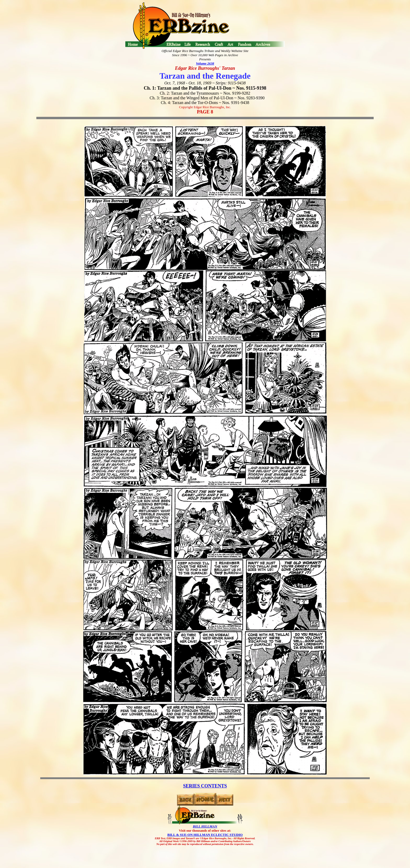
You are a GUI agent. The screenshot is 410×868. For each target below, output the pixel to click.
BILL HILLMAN (205, 826)
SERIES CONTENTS (205, 786)
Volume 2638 (205, 63)
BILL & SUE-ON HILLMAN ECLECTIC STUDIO (205, 835)
